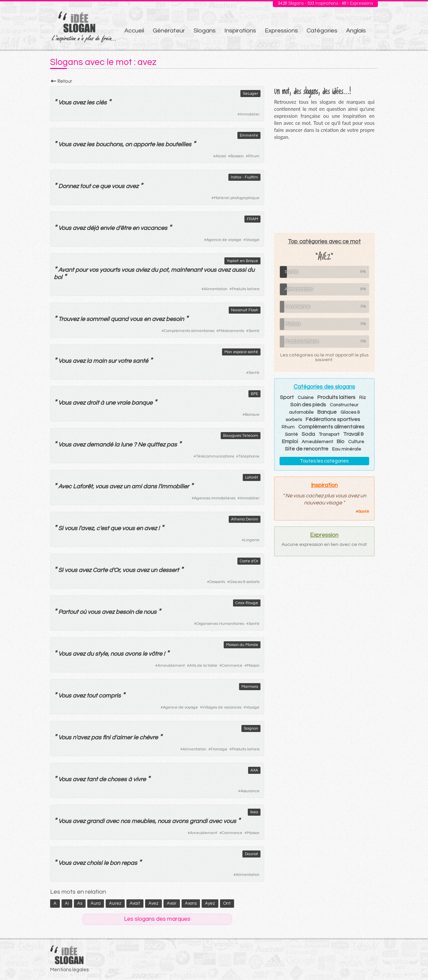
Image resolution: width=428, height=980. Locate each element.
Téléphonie (249, 456)
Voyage (253, 240)
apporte (144, 144)
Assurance (250, 791)
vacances (154, 228)
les (90, 103)
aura (96, 903)
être (126, 228)
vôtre (155, 654)
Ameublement (171, 666)
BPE (254, 394)
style (101, 654)
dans (150, 486)
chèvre (149, 738)
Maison (253, 666)
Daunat (251, 854)
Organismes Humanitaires (220, 624)
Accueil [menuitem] (134, 31)
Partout (68, 612)
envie (107, 228)
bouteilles (178, 144)
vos (94, 270)
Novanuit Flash (245, 310)
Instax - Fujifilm (244, 177)
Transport (329, 434)
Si (61, 528)
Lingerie (252, 540)
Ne (142, 445)
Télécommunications (215, 456)
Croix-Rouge (247, 603)
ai (67, 903)
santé (140, 361)
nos (125, 821)
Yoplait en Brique (242, 261)
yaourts (110, 270)
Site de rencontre (307, 449)
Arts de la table (203, 666)
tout (85, 186)
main (100, 361)
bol (58, 277)
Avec (65, 486)
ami (137, 486)
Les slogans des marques (157, 919)
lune (126, 445)
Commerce (232, 666)
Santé (254, 331)
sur (112, 361)
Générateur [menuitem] (169, 31)
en (136, 228)
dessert (169, 570)
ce (95, 186)
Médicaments (231, 331)
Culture (356, 442)
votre (125, 361)
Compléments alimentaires (189, 331)
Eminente (249, 135)
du (154, 270)
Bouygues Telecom (241, 436)
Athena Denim (245, 519)
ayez (210, 903)
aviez (142, 270)
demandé (100, 445)
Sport (287, 397)
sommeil (98, 319)
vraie (123, 403)
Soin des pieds (308, 405)
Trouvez (69, 319)
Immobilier (250, 114)
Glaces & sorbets (244, 582)
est (105, 528)
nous (150, 612)
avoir (172, 903)
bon (115, 863)
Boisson (237, 156)
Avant (66, 270)
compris (110, 696)
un (127, 486)
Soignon (251, 728)
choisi (94, 863)
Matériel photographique (237, 198)
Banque (252, 415)
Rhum (254, 156)
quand (120, 319)
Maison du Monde (242, 645)
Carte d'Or (249, 561)
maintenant (187, 270)
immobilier (175, 486)
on (128, 144)
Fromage (219, 749)
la (89, 361)
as (80, 903)
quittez (156, 445)
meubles (143, 821)
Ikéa (254, 812)
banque (142, 403)
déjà (93, 228)
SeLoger (250, 94)
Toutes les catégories (324, 461)
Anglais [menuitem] (356, 31)
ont (227, 903)
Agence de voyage (224, 240)
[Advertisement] (324, 186)
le (83, 319)
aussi (239, 270)
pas (172, 445)
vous (118, 186)
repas (129, 863)
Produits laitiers (246, 289)
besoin (175, 319)
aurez (115, 903)
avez (79, 103)
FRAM (252, 219)
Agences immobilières (215, 498)
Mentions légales (69, 970)
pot (164, 270)
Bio (341, 441)
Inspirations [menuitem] (240, 31)
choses (117, 779)
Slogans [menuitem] (205, 31)
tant (92, 779)
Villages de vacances (222, 707)
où (83, 612)
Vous (65, 103)
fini (106, 738)
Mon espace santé (241, 352)
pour (81, 270)
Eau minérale (347, 449)
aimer (124, 738)
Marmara (250, 687)
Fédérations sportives (333, 419)
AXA (254, 770)
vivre (139, 779)
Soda (308, 434)
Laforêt (252, 477)
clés (101, 103)
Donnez (68, 186)
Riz (362, 398)
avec (112, 821)
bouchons (109, 144)
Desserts (217, 582)
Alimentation (216, 289)
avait (135, 903)
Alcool (221, 156)
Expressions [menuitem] (281, 31)
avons (133, 654)
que (105, 186)
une (110, 403)
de (139, 612)
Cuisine (306, 398)
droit (93, 403)
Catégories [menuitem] (322, 31)
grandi (95, 821)
